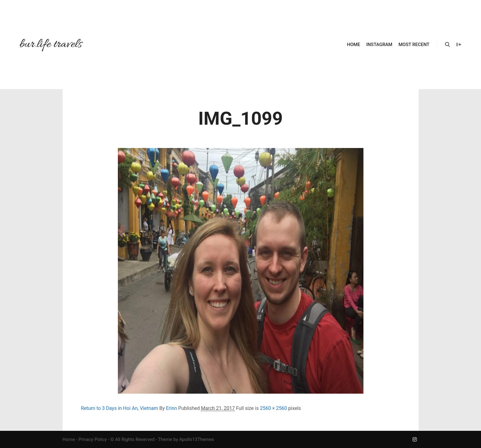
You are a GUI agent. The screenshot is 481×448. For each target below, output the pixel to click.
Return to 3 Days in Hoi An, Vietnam (120, 408)
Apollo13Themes (197, 439)
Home (69, 439)
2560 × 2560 (273, 408)
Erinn (171, 408)
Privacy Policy (92, 439)
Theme (165, 439)
